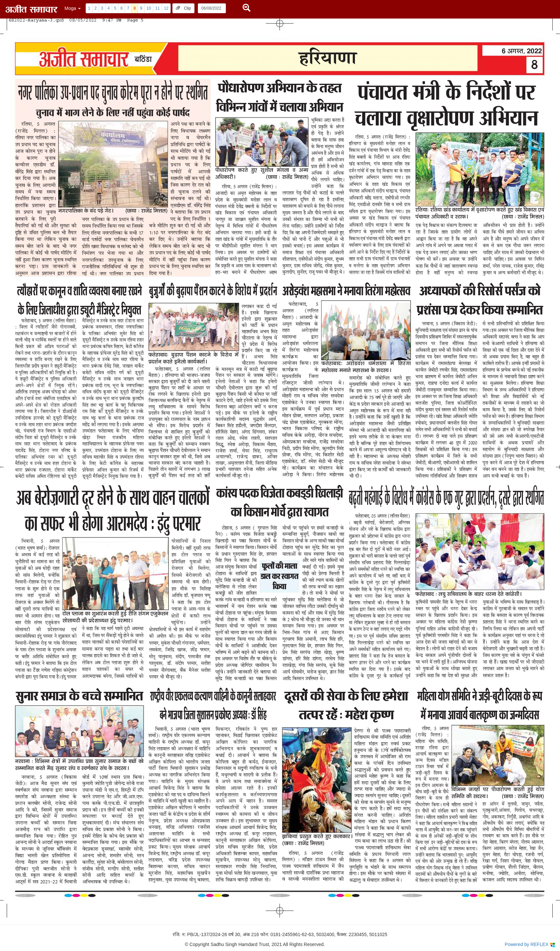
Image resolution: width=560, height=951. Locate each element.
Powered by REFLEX (530, 945)
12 (166, 8)
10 (149, 8)
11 (157, 8)
